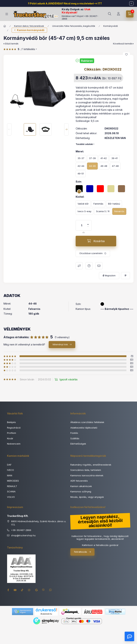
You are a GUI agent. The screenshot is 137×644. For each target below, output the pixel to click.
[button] (38, 89)
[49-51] (81, 174)
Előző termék (12, 44)
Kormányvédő (111, 26)
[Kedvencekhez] (126, 54)
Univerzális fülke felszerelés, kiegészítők (74, 26)
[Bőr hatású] (114, 204)
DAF (9, 465)
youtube (15, 590)
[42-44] (81, 166)
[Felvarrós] (119, 212)
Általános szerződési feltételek (87, 422)
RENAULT (12, 486)
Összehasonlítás (79, 266)
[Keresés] (110, 14)
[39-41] (115, 158)
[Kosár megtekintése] (130, 14)
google (36, 590)
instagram (29, 590)
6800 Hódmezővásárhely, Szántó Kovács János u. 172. (39, 523)
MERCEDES (13, 481)
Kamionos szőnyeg (81, 491)
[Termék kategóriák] (7, 14)
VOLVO (11, 497)
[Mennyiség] (82, 225)
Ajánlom (99, 266)
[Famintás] (98, 204)
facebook (8, 590)
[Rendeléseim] (118, 14)
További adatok (84, 144)
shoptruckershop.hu (23, 536)
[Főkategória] (5, 26)
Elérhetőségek (78, 444)
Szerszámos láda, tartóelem (86, 470)
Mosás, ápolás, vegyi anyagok (87, 497)
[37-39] (92, 158)
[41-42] (104, 158)
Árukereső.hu (46, 614)
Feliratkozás (81, 552)
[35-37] (81, 158)
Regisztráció (14, 428)
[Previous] (9, 129)
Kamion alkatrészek (81, 486)
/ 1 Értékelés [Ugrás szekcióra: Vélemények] (28, 49)
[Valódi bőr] (83, 204)
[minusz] (88, 228)
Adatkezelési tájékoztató (84, 428)
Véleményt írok (60, 344)
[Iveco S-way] (84, 212)
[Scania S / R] (103, 212)
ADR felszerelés (79, 481)
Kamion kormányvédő (31, 30)
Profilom (12, 433)
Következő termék (123, 44)
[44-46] (92, 166)
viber (43, 590)
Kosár (10, 438)
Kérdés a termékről (89, 266)
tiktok (22, 590)
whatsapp (50, 590)
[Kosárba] (96, 241)
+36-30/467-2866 (21, 530)
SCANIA (11, 491)
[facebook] (109, 276)
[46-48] (104, 166)
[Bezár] (131, 4)
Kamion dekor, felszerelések (29, 26)
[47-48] (115, 166)
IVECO (10, 470)
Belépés (11, 422)
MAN (10, 475)
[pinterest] (125, 276)
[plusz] (88, 223)
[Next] (66, 129)
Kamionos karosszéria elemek (87, 475)
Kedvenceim (14, 444)
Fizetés (74, 433)
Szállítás (75, 438)
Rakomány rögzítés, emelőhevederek (91, 465)
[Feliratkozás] (93, 253)
